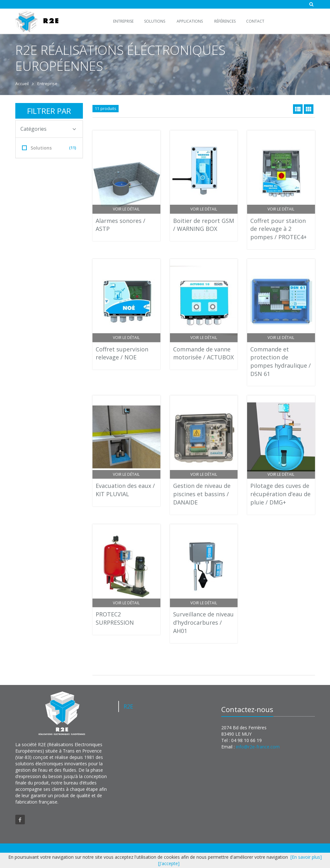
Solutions (155, 21)
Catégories (48, 129)
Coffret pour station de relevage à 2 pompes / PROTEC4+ (279, 229)
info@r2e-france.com (258, 747)
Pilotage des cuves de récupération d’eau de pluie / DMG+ (280, 494)
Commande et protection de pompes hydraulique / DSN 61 (281, 361)
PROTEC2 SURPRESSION (115, 618)
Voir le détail (126, 209)
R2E (128, 706)
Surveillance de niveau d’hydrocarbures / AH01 (203, 622)
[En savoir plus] (306, 857)
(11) (73, 148)
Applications (190, 21)
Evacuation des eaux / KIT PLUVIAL (125, 490)
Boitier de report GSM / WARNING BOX (204, 225)
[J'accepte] (169, 863)
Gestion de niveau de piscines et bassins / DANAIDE (202, 494)
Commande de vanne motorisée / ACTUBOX (203, 353)
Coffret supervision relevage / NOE (122, 353)
